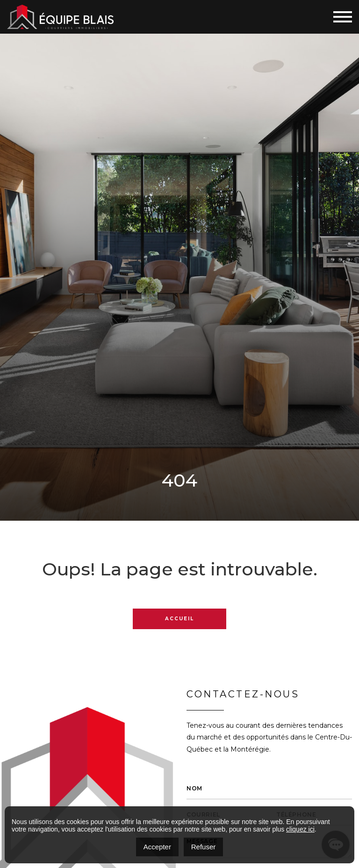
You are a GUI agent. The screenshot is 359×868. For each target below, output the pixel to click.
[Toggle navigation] (343, 17)
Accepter (157, 847)
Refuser (204, 847)
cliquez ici (300, 829)
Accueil (179, 619)
